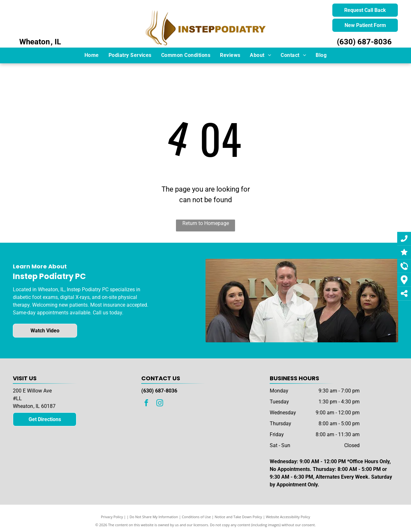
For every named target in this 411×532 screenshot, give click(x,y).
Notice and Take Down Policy (239, 517)
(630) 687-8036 (364, 42)
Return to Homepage (206, 223)
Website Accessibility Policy (288, 517)
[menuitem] (92, 55)
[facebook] (146, 404)
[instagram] (160, 404)
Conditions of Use (196, 517)
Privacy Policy (112, 517)
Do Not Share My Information (154, 517)
